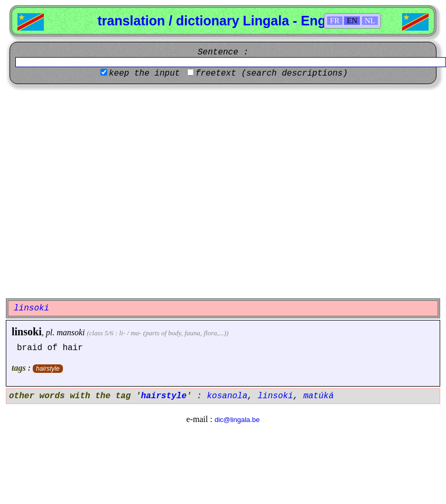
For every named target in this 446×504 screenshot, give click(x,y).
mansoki (71, 332)
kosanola (227, 396)
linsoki (27, 332)
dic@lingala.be (237, 420)
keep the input (144, 74)
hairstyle (48, 369)
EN (352, 21)
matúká (319, 396)
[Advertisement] (99, 191)
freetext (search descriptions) (272, 74)
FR (334, 21)
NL (370, 21)
